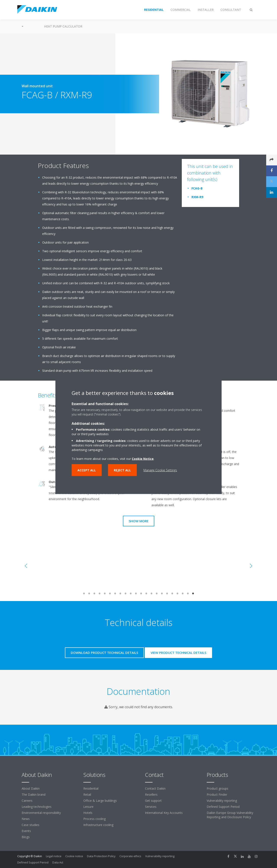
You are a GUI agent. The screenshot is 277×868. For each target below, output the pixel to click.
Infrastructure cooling (98, 825)
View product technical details (178, 653)
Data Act (58, 862)
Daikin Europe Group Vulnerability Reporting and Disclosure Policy (230, 815)
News (26, 819)
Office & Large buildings (100, 801)
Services (151, 807)
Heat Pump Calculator (63, 26)
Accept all (87, 470)
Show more (139, 521)
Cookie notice (74, 856)
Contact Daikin (155, 788)
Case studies (31, 825)
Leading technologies (37, 807)
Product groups (217, 788)
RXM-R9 (197, 197)
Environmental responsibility (41, 813)
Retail (87, 794)
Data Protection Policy (101, 856)
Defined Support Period (224, 807)
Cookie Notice (143, 458)
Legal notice (54, 856)
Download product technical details (104, 653)
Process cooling (94, 819)
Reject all (122, 470)
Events (26, 831)
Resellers (151, 794)
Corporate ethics (130, 856)
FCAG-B (197, 188)
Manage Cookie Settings (160, 470)
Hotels (88, 813)
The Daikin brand (34, 794)
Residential (91, 788)
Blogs (26, 837)
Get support (153, 801)
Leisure (88, 807)
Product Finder (217, 794)
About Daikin (31, 788)
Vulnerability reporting (222, 801)
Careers (27, 801)
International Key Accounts (164, 813)
